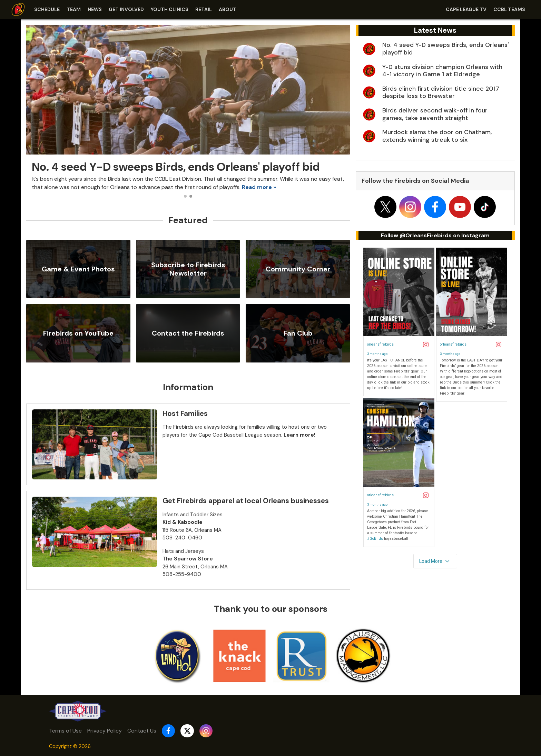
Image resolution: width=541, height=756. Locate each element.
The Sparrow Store (188, 559)
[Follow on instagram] (410, 207)
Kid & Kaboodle (183, 522)
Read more (257, 187)
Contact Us (142, 731)
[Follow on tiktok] (485, 207)
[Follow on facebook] (435, 207)
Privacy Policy (105, 731)
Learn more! (299, 435)
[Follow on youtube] (460, 207)
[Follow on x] (385, 207)
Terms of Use (65, 731)
